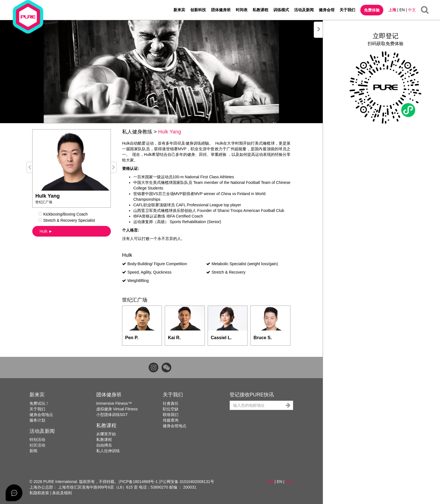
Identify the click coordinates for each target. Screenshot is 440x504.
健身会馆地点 (41, 415)
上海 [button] (270, 482)
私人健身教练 (137, 132)
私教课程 (260, 10)
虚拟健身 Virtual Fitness (117, 409)
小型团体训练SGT (112, 415)
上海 (392, 10)
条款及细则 (62, 493)
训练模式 (281, 10)
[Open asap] (14, 493)
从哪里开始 (106, 434)
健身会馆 (327, 10)
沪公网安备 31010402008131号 (186, 482)
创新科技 (198, 10)
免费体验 (372, 10)
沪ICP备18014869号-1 (138, 482)
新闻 (33, 451)
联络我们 (171, 415)
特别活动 (37, 440)
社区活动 (37, 445)
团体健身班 (221, 10)
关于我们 (347, 10)
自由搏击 (104, 445)
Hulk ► (46, 231)
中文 (412, 10)
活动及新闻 (304, 10)
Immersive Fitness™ (114, 403)
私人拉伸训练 (108, 451)
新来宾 (179, 10)
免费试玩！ (39, 403)
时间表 (242, 10)
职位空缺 (171, 409)
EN (402, 10)
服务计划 (37, 420)
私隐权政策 (39, 493)
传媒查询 (171, 420)
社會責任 (171, 403)
